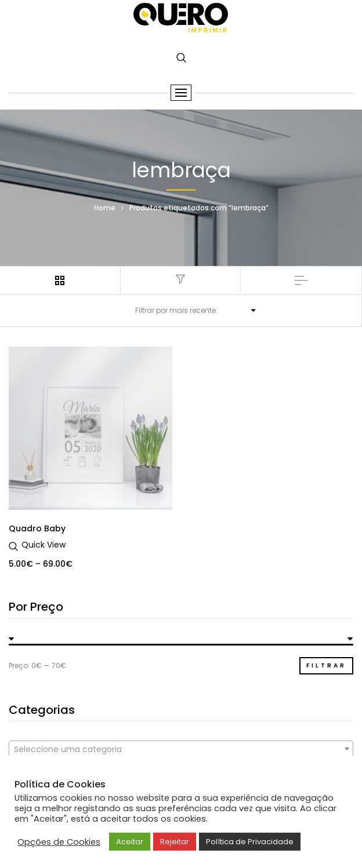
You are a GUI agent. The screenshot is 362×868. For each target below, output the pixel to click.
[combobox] (181, 749)
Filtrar (326, 665)
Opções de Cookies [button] (59, 842)
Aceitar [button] (130, 842)
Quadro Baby (37, 528)
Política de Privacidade (250, 842)
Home (105, 207)
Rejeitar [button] (175, 842)
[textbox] (181, 749)
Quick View (44, 545)
